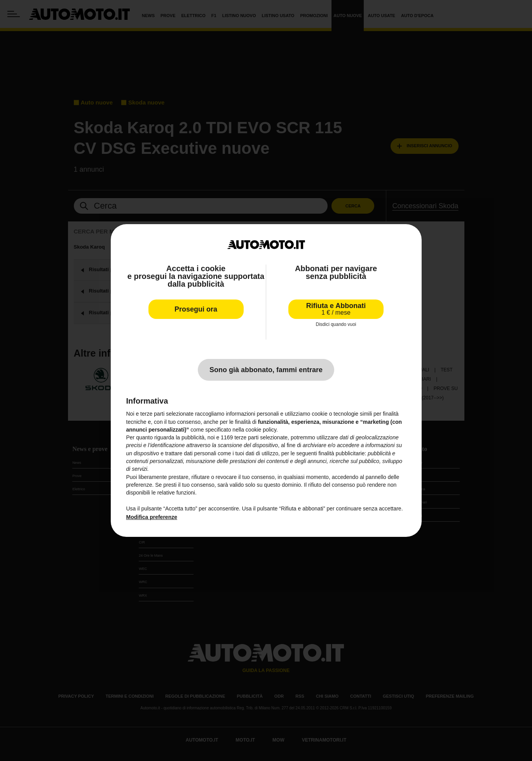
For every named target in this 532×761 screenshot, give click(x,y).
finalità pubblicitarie (341, 453)
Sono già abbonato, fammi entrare (266, 370)
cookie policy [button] (261, 430)
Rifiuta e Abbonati (336, 309)
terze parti (246, 437)
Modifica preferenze (152, 517)
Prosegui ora (196, 309)
